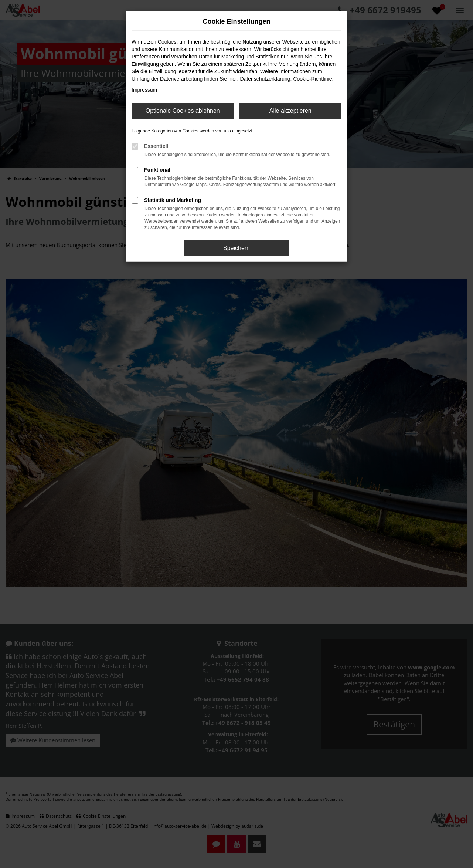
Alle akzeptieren (290, 111)
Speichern (236, 248)
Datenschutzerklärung (265, 79)
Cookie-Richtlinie (312, 79)
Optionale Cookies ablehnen (183, 111)
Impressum (144, 90)
